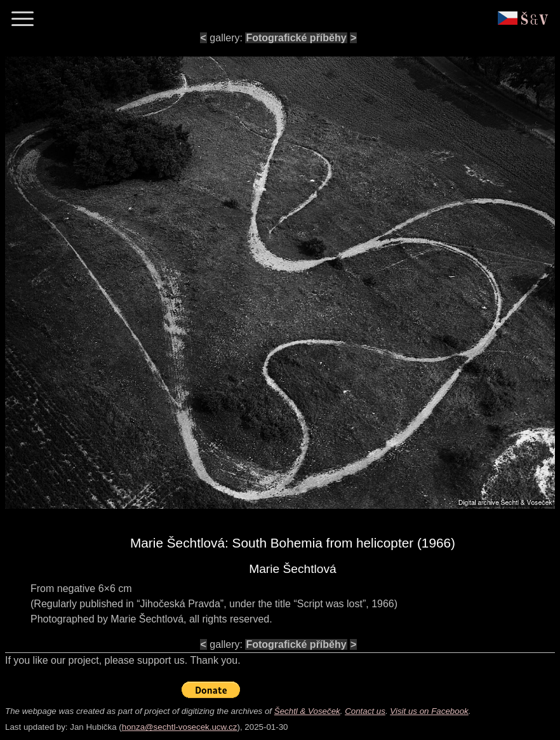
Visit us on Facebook (429, 711)
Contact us (365, 711)
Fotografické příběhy (296, 38)
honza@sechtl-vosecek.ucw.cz (180, 727)
